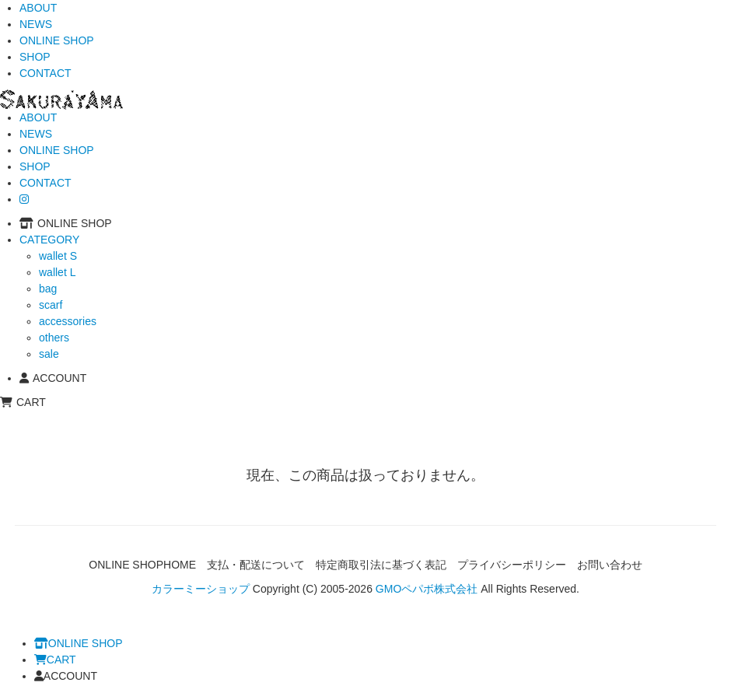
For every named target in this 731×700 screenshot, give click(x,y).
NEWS (36, 24)
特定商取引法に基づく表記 (381, 565)
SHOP (35, 57)
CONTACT (45, 73)
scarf (51, 305)
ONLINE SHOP (57, 40)
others (54, 338)
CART (23, 402)
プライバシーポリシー (512, 565)
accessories (68, 321)
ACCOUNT (53, 378)
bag (48, 289)
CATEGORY (49, 240)
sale (49, 354)
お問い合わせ (610, 565)
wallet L (57, 272)
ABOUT (38, 8)
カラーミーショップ (201, 589)
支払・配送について (256, 565)
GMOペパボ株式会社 (427, 589)
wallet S (58, 256)
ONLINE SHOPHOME (142, 565)
